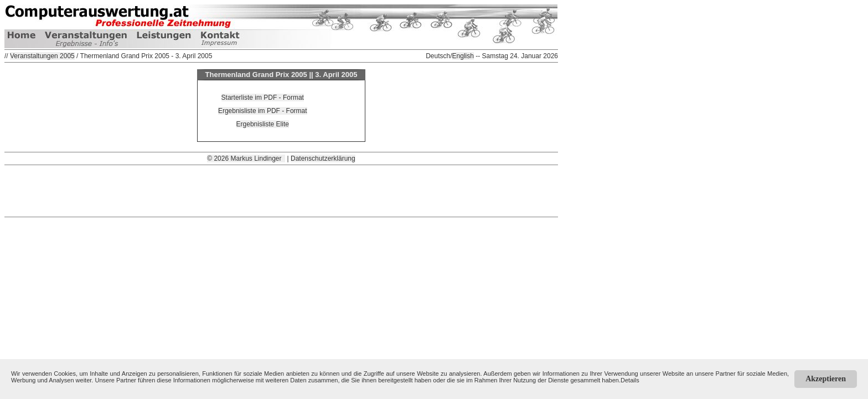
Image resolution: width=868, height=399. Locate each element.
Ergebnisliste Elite (263, 124)
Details (630, 380)
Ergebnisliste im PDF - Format (263, 111)
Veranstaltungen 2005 (42, 56)
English (463, 56)
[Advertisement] (281, 190)
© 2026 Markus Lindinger (246, 158)
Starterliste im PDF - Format (263, 98)
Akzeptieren (826, 379)
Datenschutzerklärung (323, 158)
